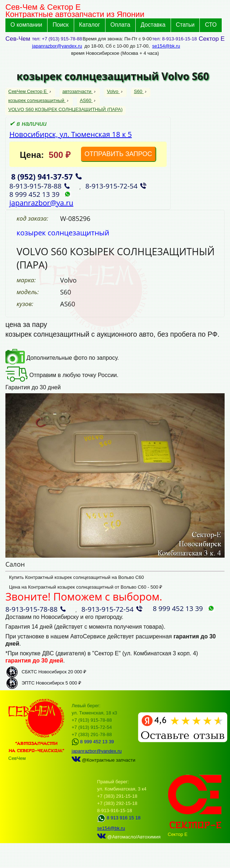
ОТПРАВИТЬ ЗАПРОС (118, 154)
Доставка (153, 25)
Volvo (113, 91)
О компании (26, 25)
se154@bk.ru (166, 46)
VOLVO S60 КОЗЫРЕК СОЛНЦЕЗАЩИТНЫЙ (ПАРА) (66, 109)
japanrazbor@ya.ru (41, 203)
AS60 (86, 100)
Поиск (60, 25)
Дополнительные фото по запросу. (62, 358)
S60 (139, 91)
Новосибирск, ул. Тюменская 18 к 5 (71, 134)
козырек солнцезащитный (37, 100)
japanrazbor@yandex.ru (57, 46)
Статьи (185, 25)
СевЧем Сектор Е (28, 91)
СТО (211, 25)
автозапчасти (77, 91)
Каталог (90, 25)
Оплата (120, 25)
